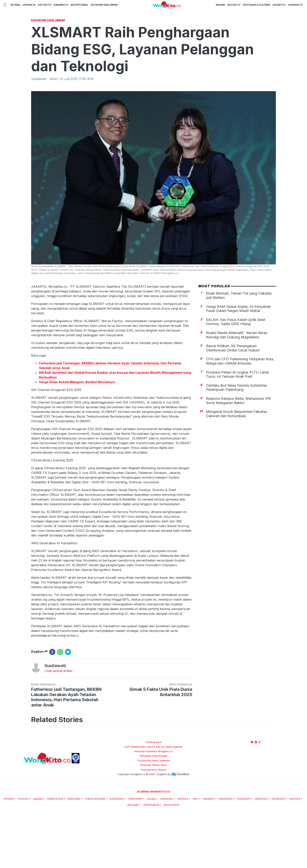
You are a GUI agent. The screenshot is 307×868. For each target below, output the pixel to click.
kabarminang (55, 853)
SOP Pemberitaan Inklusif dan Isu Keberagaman (153, 802)
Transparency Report (153, 824)
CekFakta (29, 5)
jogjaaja (38, 853)
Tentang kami (153, 797)
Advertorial (79, 5)
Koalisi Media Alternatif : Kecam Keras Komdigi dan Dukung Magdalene (237, 390)
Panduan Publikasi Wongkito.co (153, 806)
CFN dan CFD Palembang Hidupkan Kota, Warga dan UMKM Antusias (240, 416)
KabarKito (61, 5)
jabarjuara (261, 853)
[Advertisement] (153, 46)
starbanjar (166, 853)
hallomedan (135, 853)
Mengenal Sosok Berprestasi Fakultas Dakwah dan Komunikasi (237, 469)
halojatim (208, 853)
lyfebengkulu (151, 859)
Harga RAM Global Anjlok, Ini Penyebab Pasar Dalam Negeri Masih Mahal (238, 363)
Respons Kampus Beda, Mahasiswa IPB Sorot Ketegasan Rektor (238, 455)
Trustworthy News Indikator (153, 815)
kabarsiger (74, 853)
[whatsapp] (60, 707)
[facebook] (52, 707)
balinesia (183, 853)
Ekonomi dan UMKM (104, 5)
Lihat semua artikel (58, 726)
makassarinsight (95, 853)
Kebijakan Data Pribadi (153, 810)
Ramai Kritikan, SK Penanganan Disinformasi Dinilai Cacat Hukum (233, 403)
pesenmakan (172, 859)
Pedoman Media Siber (153, 820)
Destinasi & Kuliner (256, 5)
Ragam (220, 5)
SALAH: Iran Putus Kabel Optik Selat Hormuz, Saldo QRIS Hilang (236, 377)
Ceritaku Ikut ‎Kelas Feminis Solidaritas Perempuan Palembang (237, 442)
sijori (195, 853)
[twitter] (68, 707)
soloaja (151, 853)
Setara (15, 5)
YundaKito (295, 5)
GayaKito (279, 5)
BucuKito (234, 5)
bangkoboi (278, 853)
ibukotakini (244, 853)
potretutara (117, 853)
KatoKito (45, 5)
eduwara (295, 853)
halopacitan (226, 853)
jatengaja (133, 859)
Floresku (23, 853)
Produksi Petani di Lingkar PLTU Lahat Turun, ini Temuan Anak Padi (237, 429)
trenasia (9, 853)
